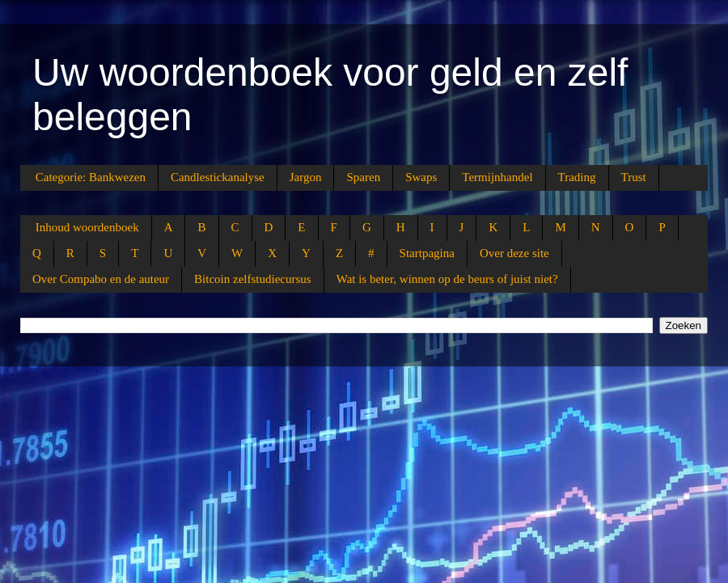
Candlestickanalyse (218, 177)
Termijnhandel (497, 177)
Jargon (306, 177)
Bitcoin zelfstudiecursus (253, 279)
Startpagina (427, 253)
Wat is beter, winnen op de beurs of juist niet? (447, 279)
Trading (577, 177)
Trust (634, 177)
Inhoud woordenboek (87, 227)
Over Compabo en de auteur (101, 279)
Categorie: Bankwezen (91, 177)
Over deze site (514, 253)
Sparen (363, 177)
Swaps (421, 177)
